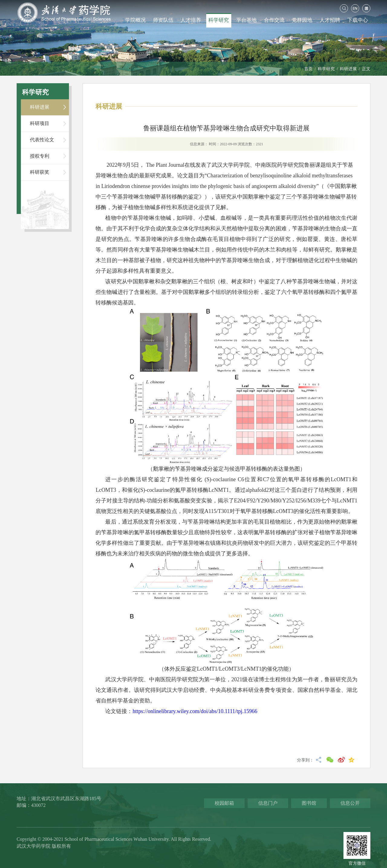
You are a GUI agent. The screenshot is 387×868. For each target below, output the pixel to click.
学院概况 (135, 20)
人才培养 (191, 20)
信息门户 (268, 803)
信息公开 (350, 803)
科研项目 (40, 123)
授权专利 (40, 156)
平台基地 (246, 20)
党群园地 (302, 20)
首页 (308, 69)
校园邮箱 (224, 803)
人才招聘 (330, 20)
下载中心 (358, 20)
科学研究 (219, 20)
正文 (366, 69)
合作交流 (274, 20)
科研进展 (348, 69)
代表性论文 (42, 140)
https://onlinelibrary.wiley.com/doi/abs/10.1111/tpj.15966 (195, 711)
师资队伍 (163, 20)
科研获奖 (40, 172)
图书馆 (309, 803)
